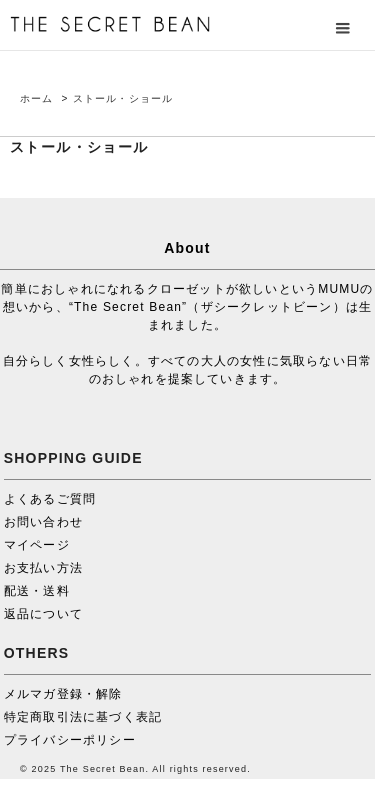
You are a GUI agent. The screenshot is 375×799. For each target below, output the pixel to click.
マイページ (37, 545)
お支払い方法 (43, 568)
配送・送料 (37, 591)
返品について (43, 614)
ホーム (37, 98)
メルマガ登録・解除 (63, 694)
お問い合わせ (43, 522)
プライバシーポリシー (70, 740)
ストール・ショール (123, 98)
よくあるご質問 (50, 499)
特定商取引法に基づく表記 (83, 717)
